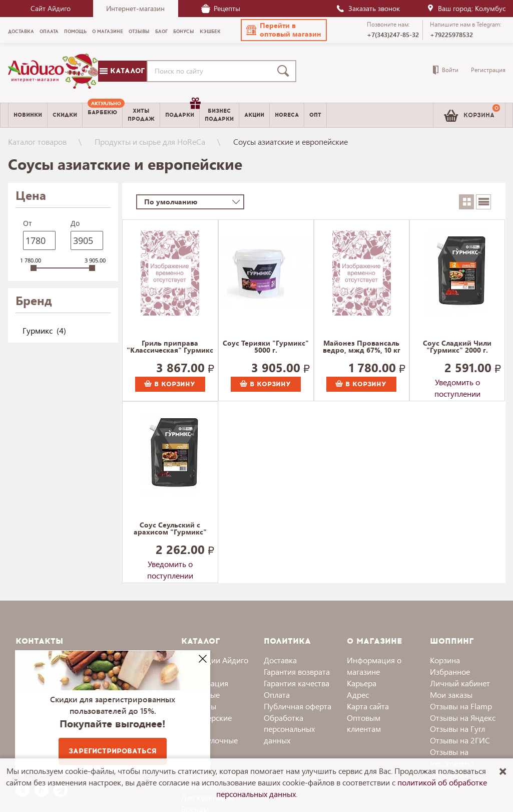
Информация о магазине (374, 666)
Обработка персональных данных (289, 729)
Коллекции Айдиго (215, 660)
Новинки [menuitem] (28, 115)
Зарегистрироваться (113, 751)
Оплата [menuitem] (49, 32)
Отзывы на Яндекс (463, 718)
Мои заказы (451, 695)
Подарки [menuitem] (182, 111)
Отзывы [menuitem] (139, 32)
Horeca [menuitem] (287, 115)
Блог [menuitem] (161, 32)
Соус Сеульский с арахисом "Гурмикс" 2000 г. (170, 529)
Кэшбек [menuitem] (210, 32)
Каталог (122, 71)
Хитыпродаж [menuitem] (141, 115)
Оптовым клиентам (364, 723)
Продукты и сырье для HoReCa (150, 142)
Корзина (445, 660)
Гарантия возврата (297, 671)
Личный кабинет (460, 683)
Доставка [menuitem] (21, 32)
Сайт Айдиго (51, 8)
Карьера (362, 683)
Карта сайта (368, 706)
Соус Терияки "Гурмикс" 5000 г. (266, 347)
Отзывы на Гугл (457, 729)
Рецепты (221, 8)
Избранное (450, 671)
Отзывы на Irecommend (452, 757)
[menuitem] (102, 115)
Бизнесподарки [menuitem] (219, 115)
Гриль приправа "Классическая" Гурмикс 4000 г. (170, 347)
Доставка (280, 660)
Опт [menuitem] (315, 115)
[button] (284, 30)
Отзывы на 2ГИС (460, 740)
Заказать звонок (368, 8)
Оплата (277, 695)
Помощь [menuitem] (75, 32)
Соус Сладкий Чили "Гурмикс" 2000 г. (457, 347)
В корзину (170, 384)
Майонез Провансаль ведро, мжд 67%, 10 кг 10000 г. (362, 347)
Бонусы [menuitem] (184, 32)
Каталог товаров (37, 142)
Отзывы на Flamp (461, 706)
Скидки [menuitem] (65, 115)
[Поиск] (285, 71)
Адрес (358, 695)
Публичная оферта (298, 706)
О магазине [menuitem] (108, 32)
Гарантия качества (297, 683)
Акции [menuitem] (254, 115)
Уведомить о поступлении (457, 384)
